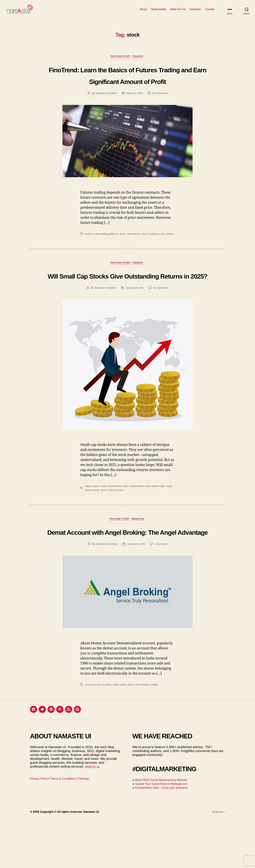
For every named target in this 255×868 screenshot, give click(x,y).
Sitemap (91, 825)
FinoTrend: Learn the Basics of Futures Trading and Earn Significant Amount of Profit (127, 86)
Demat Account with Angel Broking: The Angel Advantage (127, 572)
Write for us (93, 813)
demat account (93, 731)
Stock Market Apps (159, 520)
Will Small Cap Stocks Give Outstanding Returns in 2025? (127, 303)
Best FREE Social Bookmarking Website (165, 827)
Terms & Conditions (68, 825)
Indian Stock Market (113, 520)
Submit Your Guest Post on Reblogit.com (165, 831)
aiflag (88, 520)
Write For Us (178, 12)
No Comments (161, 111)
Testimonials (158, 12)
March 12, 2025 (135, 111)
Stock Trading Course (157, 252)
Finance (140, 62)
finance (89, 252)
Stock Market (136, 252)
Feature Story (120, 62)
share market (122, 731)
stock (125, 252)
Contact (210, 12)
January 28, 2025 (135, 322)
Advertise (195, 12)
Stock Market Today (96, 524)
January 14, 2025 (136, 591)
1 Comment (162, 591)
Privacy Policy (40, 825)
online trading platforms (107, 252)
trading (89, 255)
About (143, 12)
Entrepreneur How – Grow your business (165, 834)
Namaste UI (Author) (105, 111)
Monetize (140, 554)
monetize (108, 731)
